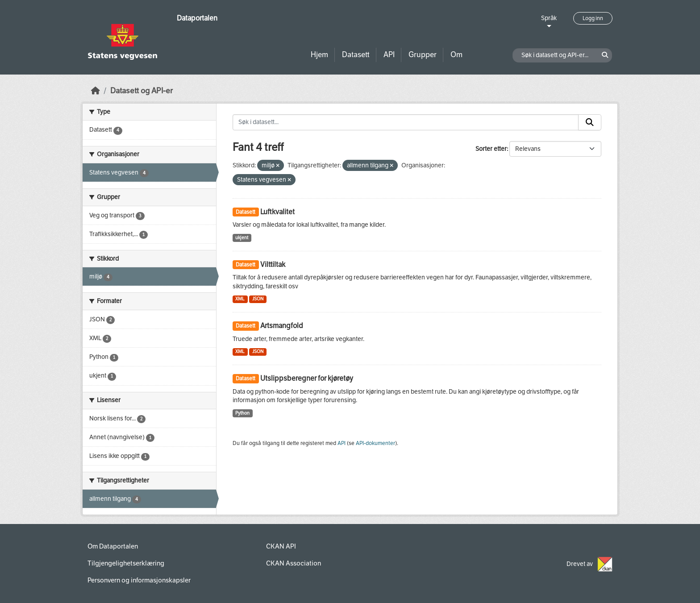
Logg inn (593, 18)
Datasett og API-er (142, 91)
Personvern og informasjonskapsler (139, 580)
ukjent (242, 238)
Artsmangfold (282, 326)
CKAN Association (294, 563)
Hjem (319, 55)
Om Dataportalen (113, 546)
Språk (549, 18)
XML (240, 299)
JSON (258, 299)
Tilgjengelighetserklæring (126, 563)
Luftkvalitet (277, 212)
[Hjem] (96, 91)
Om (456, 55)
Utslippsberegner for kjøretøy (307, 378)
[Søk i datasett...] (406, 122)
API (389, 55)
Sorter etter (491, 149)
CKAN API (281, 546)
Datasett (356, 55)
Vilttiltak (273, 264)
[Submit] (590, 122)
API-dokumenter (375, 443)
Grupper (423, 55)
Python (242, 413)
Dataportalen (197, 18)
